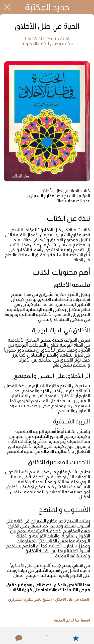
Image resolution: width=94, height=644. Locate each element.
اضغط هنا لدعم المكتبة (72, 620)
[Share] (47, 638)
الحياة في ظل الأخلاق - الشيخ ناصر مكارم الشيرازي (49, 600)
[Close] (7, 7)
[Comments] (18, 638)
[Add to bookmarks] (76, 638)
